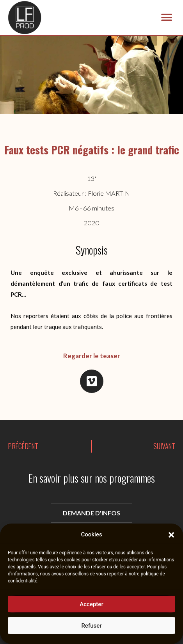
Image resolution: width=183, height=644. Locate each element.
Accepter (91, 605)
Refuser (91, 626)
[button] (171, 536)
